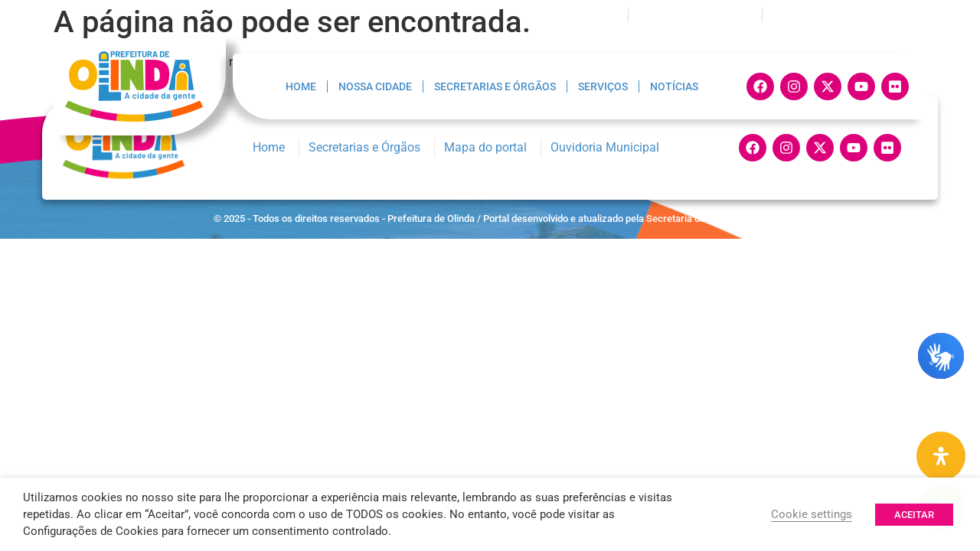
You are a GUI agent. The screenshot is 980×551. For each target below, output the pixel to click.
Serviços (603, 86)
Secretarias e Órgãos (495, 86)
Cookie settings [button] (812, 514)
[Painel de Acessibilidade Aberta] (941, 456)
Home (301, 86)
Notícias (674, 86)
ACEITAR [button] (914, 515)
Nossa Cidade (375, 86)
